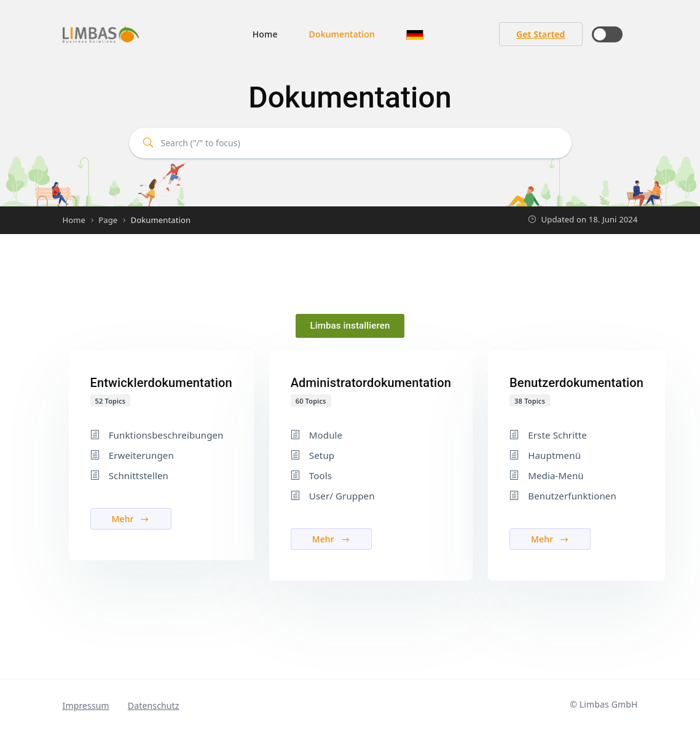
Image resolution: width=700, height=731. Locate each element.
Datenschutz (154, 706)
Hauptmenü (554, 455)
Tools (321, 475)
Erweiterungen (141, 455)
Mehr (131, 519)
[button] (415, 34)
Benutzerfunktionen (572, 496)
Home (265, 34)
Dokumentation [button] (342, 34)
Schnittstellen (139, 475)
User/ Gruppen (342, 496)
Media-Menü (556, 475)
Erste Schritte (557, 435)
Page (108, 220)
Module (326, 435)
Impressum (86, 706)
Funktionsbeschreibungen (166, 435)
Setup (322, 455)
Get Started (541, 34)
